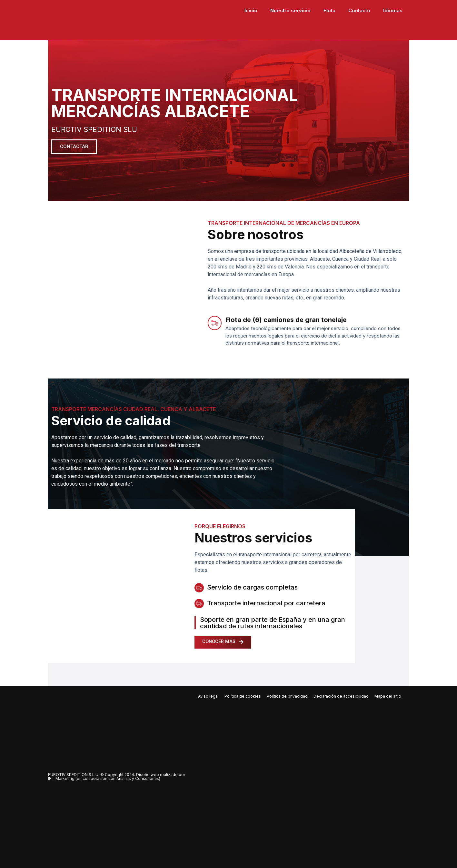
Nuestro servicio (290, 10)
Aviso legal (208, 696)
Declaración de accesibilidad (341, 696)
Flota (329, 10)
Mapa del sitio (388, 696)
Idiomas (393, 10)
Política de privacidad (287, 696)
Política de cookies (243, 696)
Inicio (251, 10)
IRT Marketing (61, 779)
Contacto (359, 10)
